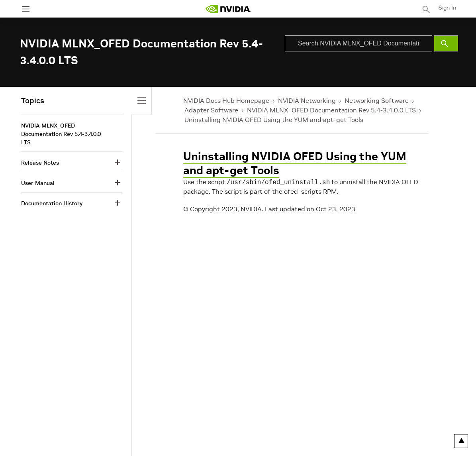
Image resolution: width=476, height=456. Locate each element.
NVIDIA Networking (307, 100)
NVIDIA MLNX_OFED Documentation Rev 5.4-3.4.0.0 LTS (331, 110)
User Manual (38, 183)
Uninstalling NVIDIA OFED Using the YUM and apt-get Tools (274, 120)
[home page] (228, 9)
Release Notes (40, 163)
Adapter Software (211, 110)
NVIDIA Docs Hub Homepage (226, 100)
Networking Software (377, 100)
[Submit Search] (446, 43)
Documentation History (52, 203)
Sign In (447, 8)
